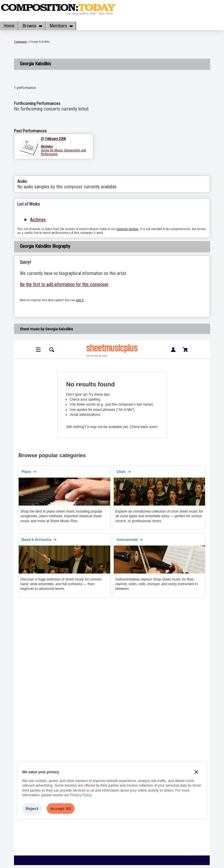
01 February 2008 (53, 139)
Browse (32, 26)
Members (61, 26)
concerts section (127, 229)
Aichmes (38, 220)
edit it (80, 300)
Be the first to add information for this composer (64, 284)
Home (9, 26)
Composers (20, 41)
